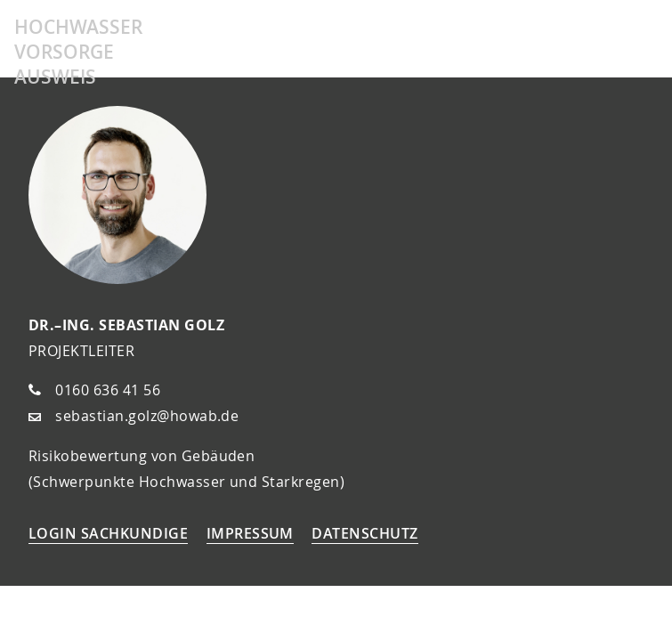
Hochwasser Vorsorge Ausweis (78, 52)
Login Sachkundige (108, 533)
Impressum (250, 533)
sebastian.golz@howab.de (147, 416)
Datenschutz (364, 533)
